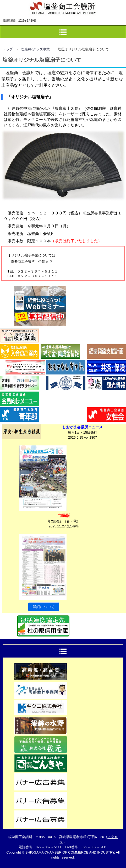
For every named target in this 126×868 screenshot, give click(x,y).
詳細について (44, 607)
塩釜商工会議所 (24, 22)
